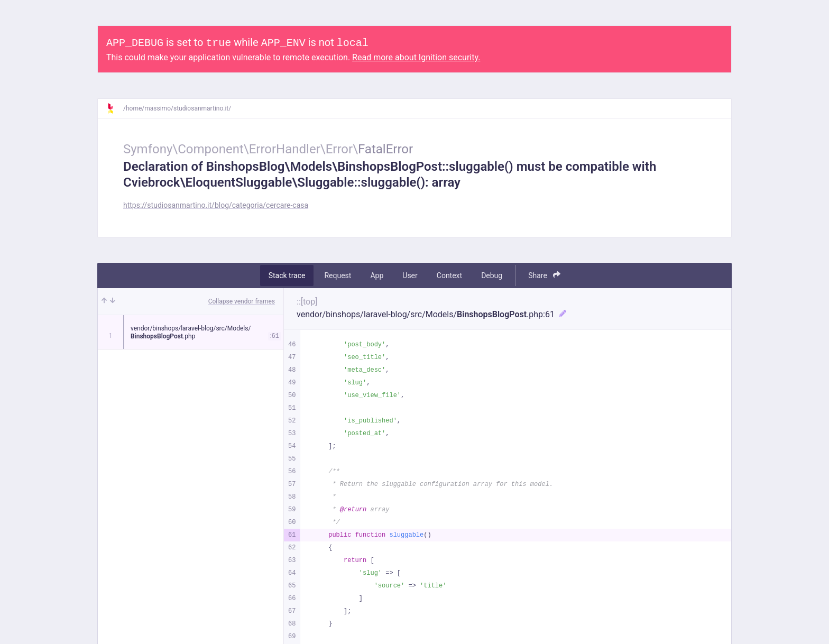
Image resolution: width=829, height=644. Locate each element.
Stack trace (287, 275)
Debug (492, 275)
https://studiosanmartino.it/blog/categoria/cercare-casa (216, 205)
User (410, 275)
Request (338, 275)
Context (449, 275)
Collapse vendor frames (242, 301)
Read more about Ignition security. (416, 57)
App (377, 275)
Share (544, 275)
